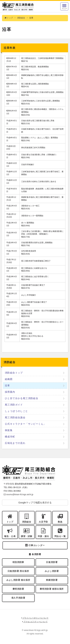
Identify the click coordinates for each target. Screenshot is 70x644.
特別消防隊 (18, 562)
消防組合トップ (14, 373)
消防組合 (21, 18)
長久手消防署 (18, 598)
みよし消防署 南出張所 (18, 580)
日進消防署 (52, 562)
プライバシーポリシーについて (35, 618)
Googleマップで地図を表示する (35, 503)
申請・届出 (43, 536)
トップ (9, 18)
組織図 (9, 379)
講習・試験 (27, 536)
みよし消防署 (52, 571)
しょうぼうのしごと (16, 411)
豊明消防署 (18, 589)
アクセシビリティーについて (35, 622)
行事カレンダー (37, 545)
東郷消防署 (52, 580)
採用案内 (10, 392)
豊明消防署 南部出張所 (52, 589)
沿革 (7, 385)
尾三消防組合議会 (15, 417)
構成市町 (10, 437)
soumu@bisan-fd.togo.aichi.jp (18, 494)
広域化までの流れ (15, 443)
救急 (60, 522)
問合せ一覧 (60, 536)
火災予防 (43, 522)
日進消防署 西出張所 (18, 571)
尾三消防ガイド (14, 405)
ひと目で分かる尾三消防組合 (22, 398)
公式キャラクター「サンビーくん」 (25, 424)
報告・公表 (10, 536)
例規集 (9, 430)
